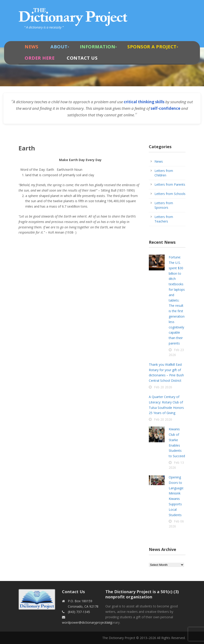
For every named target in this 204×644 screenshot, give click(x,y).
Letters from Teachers (164, 219)
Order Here (40, 58)
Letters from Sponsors (164, 205)
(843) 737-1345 (79, 612)
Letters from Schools (170, 194)
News (31, 47)
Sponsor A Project (152, 47)
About (59, 47)
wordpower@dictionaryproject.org (87, 622)
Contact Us (82, 58)
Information (98, 47)
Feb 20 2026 (163, 387)
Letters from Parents (170, 184)
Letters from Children (164, 173)
